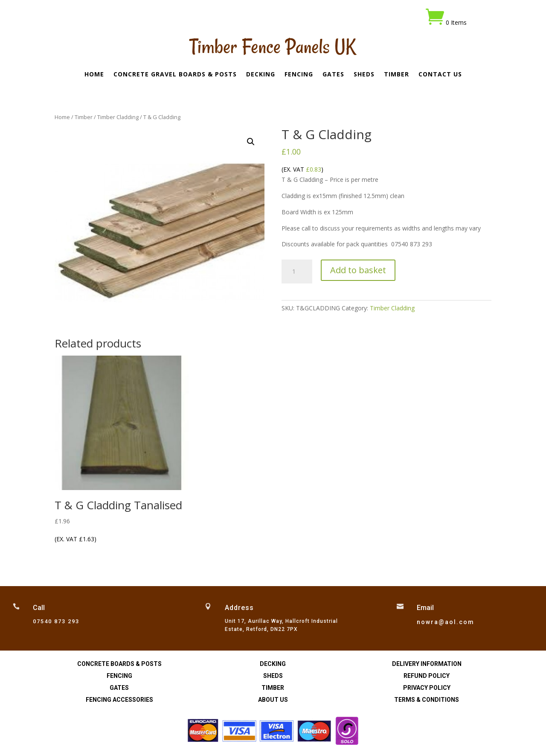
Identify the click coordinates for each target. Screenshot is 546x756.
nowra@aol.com (446, 622)
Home (94, 75)
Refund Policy (427, 676)
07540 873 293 (56, 621)
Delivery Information (427, 664)
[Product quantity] (297, 271)
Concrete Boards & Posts (119, 664)
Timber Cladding (118, 117)
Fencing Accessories (119, 700)
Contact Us (440, 75)
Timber (396, 75)
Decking (261, 75)
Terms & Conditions (427, 700)
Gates (333, 75)
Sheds (364, 75)
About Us (273, 700)
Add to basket (358, 270)
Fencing (299, 75)
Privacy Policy (427, 688)
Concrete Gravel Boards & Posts (175, 75)
